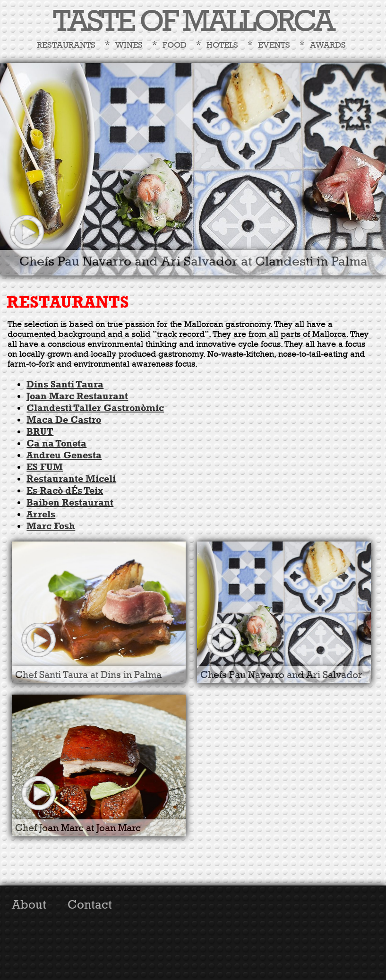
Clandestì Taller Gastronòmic (95, 408)
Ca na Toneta (56, 443)
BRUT (40, 432)
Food (175, 45)
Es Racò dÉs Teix (65, 491)
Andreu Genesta (64, 455)
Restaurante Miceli (71, 479)
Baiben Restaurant (70, 503)
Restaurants (66, 45)
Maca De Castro (64, 420)
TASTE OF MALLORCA (193, 22)
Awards (328, 45)
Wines (129, 45)
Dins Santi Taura (65, 384)
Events (274, 45)
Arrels (41, 514)
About (29, 905)
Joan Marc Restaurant (77, 396)
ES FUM (45, 467)
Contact (90, 905)
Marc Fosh (51, 526)
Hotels (222, 45)
